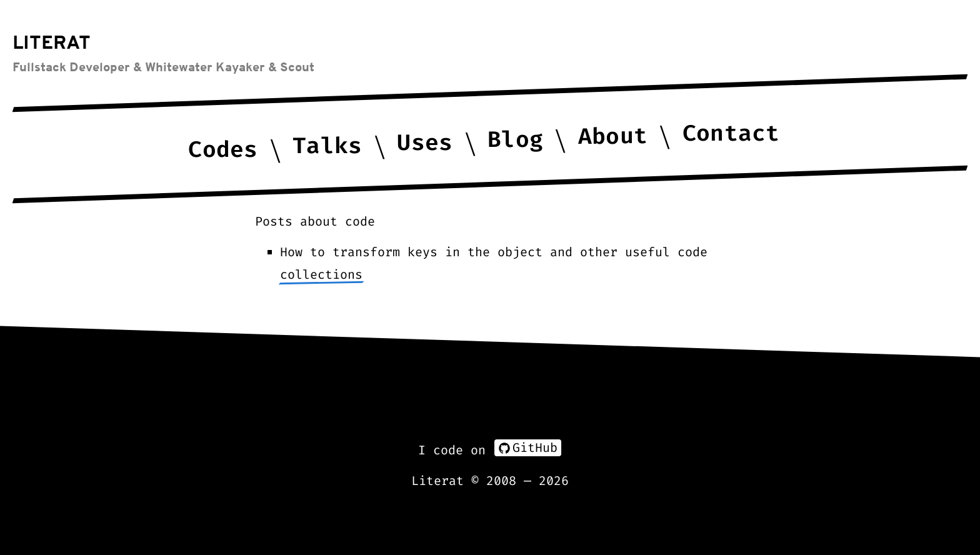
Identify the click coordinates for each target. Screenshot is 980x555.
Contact (731, 133)
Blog (515, 140)
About (612, 136)
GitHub (528, 447)
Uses (425, 143)
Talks (327, 146)
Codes (223, 150)
